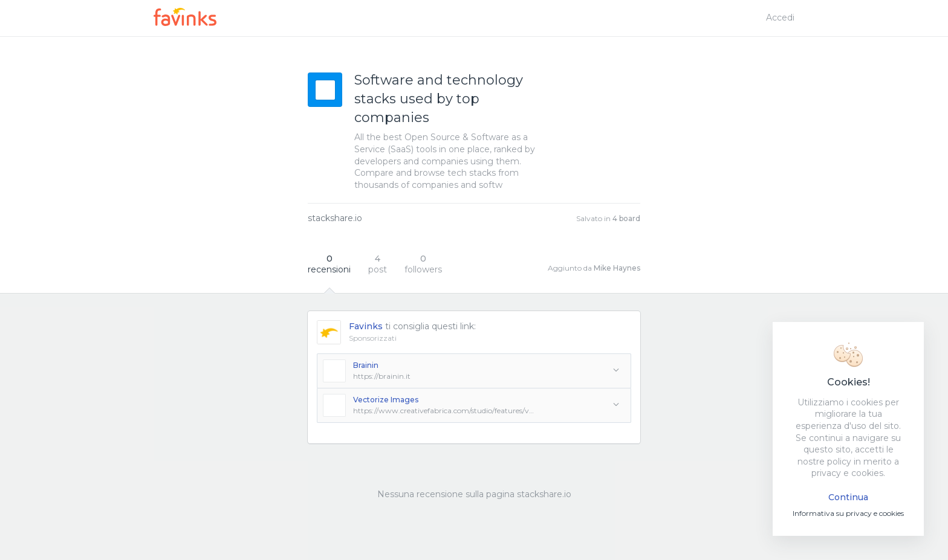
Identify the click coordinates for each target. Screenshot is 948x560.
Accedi (780, 18)
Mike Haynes (617, 268)
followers (423, 264)
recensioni (329, 264)
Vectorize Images (386, 400)
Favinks (366, 326)
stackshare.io (335, 218)
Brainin (366, 365)
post (378, 264)
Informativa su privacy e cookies (848, 513)
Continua (848, 497)
